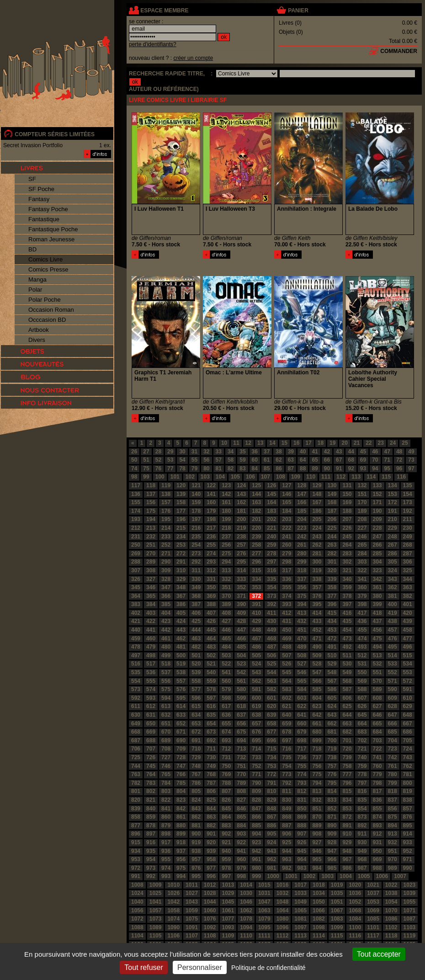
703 (377, 740)
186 (317, 511)
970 (393, 859)
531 (362, 664)
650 (151, 724)
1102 (391, 927)
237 (226, 537)
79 (194, 469)
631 (151, 715)
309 (166, 570)
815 (347, 791)
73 (411, 460)
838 (408, 800)
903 (241, 834)
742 (393, 757)
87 (291, 469)
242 (302, 537)
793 (302, 783)
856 (393, 809)
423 (166, 621)
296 (256, 562)
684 (377, 732)
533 (393, 664)
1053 (373, 902)
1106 (173, 936)
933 (408, 842)
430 (271, 621)
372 (256, 596)
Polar (35, 290)
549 (347, 672)
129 (317, 485)
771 (256, 774)
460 (151, 639)
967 (347, 859)
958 (211, 859)
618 (241, 706)
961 (256, 859)
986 (347, 868)
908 (317, 834)
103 (205, 477)
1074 (173, 919)
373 (271, 596)
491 (332, 647)
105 (235, 477)
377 (332, 596)
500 (181, 655)
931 (377, 842)
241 (287, 537)
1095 (264, 927)
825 (211, 800)
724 (408, 749)
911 (362, 834)
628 (393, 706)
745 (151, 766)
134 (393, 485)
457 (393, 630)
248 (393, 537)
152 (377, 494)
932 (393, 842)
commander (399, 51)
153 (393, 494)
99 (146, 477)
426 (211, 621)
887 (287, 826)
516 (136, 664)
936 (166, 851)
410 (256, 613)
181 (241, 511)
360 (362, 587)
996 (211, 876)
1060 (210, 911)
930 (362, 842)
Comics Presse (48, 269)
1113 (300, 936)
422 (151, 621)
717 (302, 749)
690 (181, 740)
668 (136, 732)
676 (256, 732)
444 (196, 630)
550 (362, 672)
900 (196, 834)
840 (151, 809)
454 (347, 630)
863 (211, 817)
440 (136, 630)
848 (271, 809)
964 (302, 859)
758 (347, 766)
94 (375, 469)
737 (317, 757)
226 (347, 528)
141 (211, 494)
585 (317, 689)
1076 (210, 919)
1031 (264, 893)
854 (362, 809)
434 (332, 621)
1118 (391, 936)
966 (332, 859)
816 (362, 791)
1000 (273, 876)
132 (362, 485)
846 (241, 809)
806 (211, 791)
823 (181, 800)
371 (241, 596)
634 (196, 715)
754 (287, 766)
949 (362, 851)
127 (287, 485)
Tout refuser (143, 967)
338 (317, 579)
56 (206, 460)
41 (315, 452)
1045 (228, 902)
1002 (310, 876)
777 (347, 774)
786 (196, 783)
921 (226, 842)
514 (393, 655)
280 (302, 554)
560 (226, 681)
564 (287, 681)
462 (181, 639)
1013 (228, 885)
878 (151, 826)
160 (211, 502)
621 (287, 706)
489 (302, 647)
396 (332, 604)
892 (362, 826)
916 (151, 842)
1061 (228, 911)
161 (226, 502)
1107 (192, 936)
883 (226, 826)
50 (134, 460)
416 (347, 613)
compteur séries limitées (55, 134)
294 (226, 562)
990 (408, 868)
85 (267, 469)
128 (302, 485)
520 (196, 664)
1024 (137, 893)
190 (377, 511)
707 (151, 749)
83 (242, 469)
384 (151, 604)
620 (271, 706)
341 (362, 579)
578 (211, 689)
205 (317, 519)
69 (363, 460)
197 (196, 519)
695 (256, 740)
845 (226, 809)
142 (226, 494)
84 (255, 469)
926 (302, 842)
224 (317, 528)
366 (166, 596)
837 (393, 800)
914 (408, 834)
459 (136, 639)
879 (166, 826)
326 (136, 579)
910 (347, 834)
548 (332, 672)
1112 (283, 936)
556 (166, 681)
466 (241, 639)
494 (377, 647)
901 (211, 834)
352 (241, 587)
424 (181, 621)
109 (296, 477)
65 (315, 460)
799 (393, 783)
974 (166, 868)
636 (226, 715)
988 (377, 868)
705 (408, 740)
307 (136, 570)
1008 (137, 885)
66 (327, 460)
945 (302, 851)
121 (196, 485)
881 (196, 826)
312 (211, 570)
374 (287, 596)
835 (362, 800)
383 (136, 604)
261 (302, 545)
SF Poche (41, 189)
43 (339, 452)
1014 (246, 885)
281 (317, 554)
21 (357, 443)
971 (408, 859)
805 (196, 791)
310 (181, 570)
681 (332, 732)
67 (339, 460)
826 (226, 800)
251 (151, 545)
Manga (37, 280)
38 (279, 452)
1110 (246, 936)
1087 (410, 919)
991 (136, 876)
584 (302, 689)
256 (226, 545)
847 (256, 809)
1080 (283, 919)
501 (196, 655)
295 (241, 562)
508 (302, 655)
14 (272, 443)
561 (241, 681)
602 (287, 698)
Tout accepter (379, 954)
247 (377, 537)
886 (271, 826)
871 (332, 817)
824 (196, 800)
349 (196, 587)
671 (181, 732)
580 (241, 689)
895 (408, 826)
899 (181, 834)
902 (226, 834)
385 (166, 604)
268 (408, 545)
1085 (373, 919)
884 (241, 826)
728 (181, 757)
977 (211, 868)
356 (302, 587)
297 (271, 562)
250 (136, 545)
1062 (246, 911)
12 (248, 443)
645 (362, 715)
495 (393, 647)
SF (32, 179)
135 (408, 485)
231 (136, 537)
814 (332, 791)
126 (271, 485)
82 (231, 469)
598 (226, 698)
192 (408, 511)
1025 (156, 893)
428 (241, 621)
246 (362, 537)
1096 (283, 927)
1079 (264, 919)
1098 (319, 927)
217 (211, 528)
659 (287, 724)
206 (332, 519)
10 (224, 443)
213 (151, 528)
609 (393, 698)
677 (271, 732)
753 (271, 766)
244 (332, 537)
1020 (355, 885)
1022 (391, 885)
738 (332, 757)
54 (182, 460)
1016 (283, 885)
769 (226, 774)
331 (211, 579)
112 (341, 477)
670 (166, 732)
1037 (373, 893)
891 (347, 826)
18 (321, 443)
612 (151, 706)
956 (181, 859)
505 (256, 655)
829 (271, 800)
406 (196, 613)
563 (271, 681)
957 (196, 859)
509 (317, 655)
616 (211, 706)
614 (181, 706)
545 (287, 672)
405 (181, 613)
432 (302, 621)
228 (377, 528)
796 (347, 783)
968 (362, 859)
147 (302, 494)
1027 (192, 893)
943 (271, 851)
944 (287, 851)
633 (181, 715)
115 (386, 477)
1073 (156, 919)
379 (362, 596)
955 (166, 859)
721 (362, 749)
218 (226, 528)
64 (303, 460)
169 (347, 502)
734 (271, 757)
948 (347, 851)
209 (377, 519)
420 (408, 613)
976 (196, 868)
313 (226, 570)
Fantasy (39, 199)
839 (136, 809)
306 (408, 562)
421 (136, 621)
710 (196, 749)
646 (377, 715)
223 (302, 528)
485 (241, 647)
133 (377, 485)
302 (347, 562)
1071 (410, 911)
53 (170, 460)
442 (166, 630)
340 (347, 579)
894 (393, 826)
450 (287, 630)
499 (166, 655)
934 (136, 851)
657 (256, 724)
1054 (391, 902)
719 (332, 749)
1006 (382, 876)
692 (211, 740)
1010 (173, 885)
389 (226, 604)
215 (181, 528)
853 (347, 809)
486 (256, 647)
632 (166, 715)
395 (317, 604)
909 (332, 834)
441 (151, 630)
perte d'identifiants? (153, 44)
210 (393, 519)
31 (194, 452)
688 (151, 740)
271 (166, 554)
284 (362, 554)
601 (271, 698)
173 (408, 502)
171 (377, 502)
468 (271, 639)
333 (241, 579)
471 (317, 639)
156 (151, 502)
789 (241, 783)
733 (256, 757)
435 (347, 621)
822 (166, 800)
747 (181, 766)
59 (242, 460)
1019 (337, 885)
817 (377, 791)
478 (136, 647)
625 (347, 706)
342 (377, 579)
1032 (283, 893)
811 (287, 791)
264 (347, 545)
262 (317, 545)
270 (151, 554)
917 (166, 842)
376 (317, 596)
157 (166, 502)
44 (351, 452)
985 (332, 868)
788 (226, 783)
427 (226, 621)
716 (287, 749)
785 (181, 783)
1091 (192, 927)
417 (362, 613)
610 (408, 698)
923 (256, 842)
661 (317, 724)
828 (256, 800)
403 (151, 613)
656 (241, 724)
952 (408, 851)
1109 (228, 936)
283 (347, 554)
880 (181, 826)
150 (347, 494)
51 (146, 460)
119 (166, 485)
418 (377, 613)
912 (377, 834)
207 (347, 519)
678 (287, 732)
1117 (373, 936)
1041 (156, 902)
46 (375, 452)
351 (226, 587)
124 (241, 485)
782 (136, 783)
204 (302, 519)
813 (317, 791)
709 (181, 749)
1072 (137, 919)
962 (271, 859)
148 (317, 494)
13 (260, 443)
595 (181, 698)
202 (271, 519)
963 (287, 859)
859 (151, 817)
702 (362, 740)
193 (136, 519)
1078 (246, 919)
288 (136, 562)
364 (136, 596)
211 (408, 519)
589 (377, 689)
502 (211, 655)
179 (211, 511)
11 (236, 443)
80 (206, 469)
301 (332, 562)
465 (226, 639)
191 (393, 511)
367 (181, 596)
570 (377, 681)
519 (181, 664)
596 (196, 698)
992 (151, 876)
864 (226, 817)
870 (317, 817)
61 (267, 460)
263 (332, 545)
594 (166, 698)
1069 (373, 911)
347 (166, 587)
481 (181, 647)
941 (241, 851)
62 (279, 460)
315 (256, 570)
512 (362, 655)
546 (302, 672)
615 (196, 706)
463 (196, 639)
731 (226, 757)
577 (196, 689)
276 (241, 554)
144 (256, 494)
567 (332, 681)
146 (287, 494)
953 (136, 859)
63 (291, 460)
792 (287, 783)
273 (196, 554)
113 (356, 477)
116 (401, 477)
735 (287, 757)
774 (302, 774)
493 (362, 647)
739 (347, 757)
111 (326, 477)
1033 (300, 893)
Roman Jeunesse (51, 239)
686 (408, 732)
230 (408, 528)
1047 (264, 902)
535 (136, 672)
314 (241, 570)
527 (302, 664)
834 (347, 800)
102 (190, 477)
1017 (300, 885)
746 (166, 766)
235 (196, 537)
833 (332, 800)
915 (136, 842)
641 (302, 715)
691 (196, 740)
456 (377, 630)
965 (317, 859)
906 (287, 834)
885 (256, 826)
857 (408, 809)
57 (219, 460)
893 (377, 826)
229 (393, 528)
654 (211, 724)
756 (317, 766)
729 (196, 757)
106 (250, 477)
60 (255, 460)
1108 (210, 936)
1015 (264, 885)
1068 (355, 911)
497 (136, 655)
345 (136, 587)
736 (302, 757)
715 (271, 749)
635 (211, 715)
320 (332, 570)
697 (287, 740)
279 (287, 554)
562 (256, 681)
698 (302, 740)
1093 (228, 927)
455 (362, 630)
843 (196, 809)
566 (317, 681)
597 (211, 698)
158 (181, 502)
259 (271, 545)
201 (256, 519)
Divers (37, 340)
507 (287, 655)
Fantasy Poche (48, 209)
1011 (192, 885)
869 (302, 817)
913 (393, 834)
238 (241, 537)
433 (317, 621)
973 (151, 868)
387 (196, 604)
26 (134, 452)
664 (362, 724)
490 (317, 647)
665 (377, 724)
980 (256, 868)
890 (332, 826)
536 (151, 672)
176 (166, 511)
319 (317, 570)
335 (271, 579)
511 (347, 655)
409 (241, 613)
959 (226, 859)
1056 (137, 911)
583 (287, 689)
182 (256, 511)
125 (256, 485)
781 (408, 774)
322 (362, 570)
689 (166, 740)
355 (287, 587)
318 (302, 570)
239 (256, 537)
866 (256, 817)
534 (408, 664)
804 (181, 791)
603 (302, 698)
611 (136, 706)
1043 (192, 902)
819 (408, 791)
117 (136, 485)
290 (166, 562)
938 (196, 851)
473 (347, 639)
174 (136, 511)
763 (136, 774)
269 (136, 554)
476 (393, 639)
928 (332, 842)
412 (287, 613)
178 (196, 511)
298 (287, 562)
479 (151, 647)
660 (302, 724)
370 (226, 596)
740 (362, 757)
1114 (319, 936)
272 (181, 554)
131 (347, 485)
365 (151, 596)
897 (151, 834)
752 (256, 766)
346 (151, 587)
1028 (210, 893)
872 (347, 817)
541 (226, 672)
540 (211, 672)
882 (211, 826)
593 (151, 698)
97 (411, 469)
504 (241, 655)
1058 (173, 911)
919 (196, 842)
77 (170, 469)
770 (241, 774)
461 (166, 639)
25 (405, 443)
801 (136, 791)
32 (206, 452)
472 (332, 639)
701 (347, 740)
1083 (337, 919)
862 (196, 817)
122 (211, 485)
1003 (327, 876)
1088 (137, 927)
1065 (300, 911)
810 (271, 791)
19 (332, 443)
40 (303, 452)
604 (317, 698)
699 (317, 740)
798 (377, 783)
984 (317, 868)
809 (256, 791)
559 (211, 681)
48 (399, 452)
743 (408, 757)
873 (362, 817)
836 (377, 800)
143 (241, 494)
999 (256, 876)
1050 (319, 902)
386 (181, 604)
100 (160, 477)
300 (317, 562)
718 (317, 749)
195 (166, 519)
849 (287, 809)
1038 (391, 893)
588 (362, 689)
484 (226, 647)
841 (166, 809)
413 (302, 613)
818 (393, 791)
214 (166, 528)
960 (241, 859)
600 (256, 698)
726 (151, 757)
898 (166, 834)
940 (226, 851)
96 (399, 469)
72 (399, 460)
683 (362, 732)
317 (287, 570)
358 (332, 587)
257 (241, 545)
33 (219, 452)
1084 (355, 919)
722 (377, 749)
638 (256, 715)
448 (256, 630)
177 (181, 511)
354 (271, 587)
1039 (410, 893)
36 (255, 452)
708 (166, 749)
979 (241, 868)
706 (136, 749)
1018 (319, 885)
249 (408, 537)
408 (226, 613)
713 (241, 749)
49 (411, 452)
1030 (246, 893)
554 (136, 681)
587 (347, 689)
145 (271, 494)
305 (393, 562)
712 (226, 749)
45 (363, 452)
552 (393, 672)
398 (362, 604)
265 (362, 545)
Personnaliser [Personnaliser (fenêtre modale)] (200, 967)
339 (332, 579)
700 (332, 740)
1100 (355, 927)
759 (362, 766)
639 (271, 715)
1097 (300, 927)
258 (256, 545)
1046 (246, 902)
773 (287, 774)
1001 (291, 876)
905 (271, 834)
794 (317, 783)
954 (151, 859)
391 (256, 604)
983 (302, 868)
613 (166, 706)
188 (347, 511)
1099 (337, 927)
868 (287, 817)
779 (377, 774)
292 (196, 562)
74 (134, 469)
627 (377, 706)
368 (196, 596)
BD (32, 249)
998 (241, 876)
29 (170, 452)
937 (181, 851)
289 (151, 562)
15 (284, 443)
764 (151, 774)
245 (347, 537)
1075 (192, 919)
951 (393, 851)
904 (256, 834)
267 (393, 545)
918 (181, 842)
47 (387, 452)
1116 (355, 936)
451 (302, 630)
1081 (300, 919)
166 (302, 502)
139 (181, 494)
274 (211, 554)
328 (166, 579)
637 (241, 715)
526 (287, 664)
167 (317, 502)
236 (211, 537)
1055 (410, 902)
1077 (228, 919)
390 (241, 604)
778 (362, 774)
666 (393, 724)
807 (226, 791)
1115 (337, 936)
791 (271, 783)
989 (393, 868)
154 (408, 494)
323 (377, 570)
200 (241, 519)
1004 (346, 876)
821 (151, 800)
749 (211, 766)
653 (196, 724)
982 (287, 868)
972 (136, 868)
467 (256, 639)
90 (327, 469)
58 (231, 460)
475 (377, 639)
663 (347, 724)
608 (377, 698)
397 (347, 604)
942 (256, 851)
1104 (137, 936)
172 (393, 502)
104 (220, 477)
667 (408, 724)
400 (393, 604)
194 (151, 519)
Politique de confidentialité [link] (268, 968)
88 (303, 469)
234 (181, 537)
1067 (337, 911)
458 (408, 630)
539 (196, 672)
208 (362, 519)
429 (256, 621)
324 (393, 570)
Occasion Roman (51, 310)
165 (287, 502)
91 (339, 469)
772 (271, 774)
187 (332, 511)
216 (196, 528)
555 (151, 681)
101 (175, 477)
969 (377, 859)
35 (242, 452)
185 (302, 511)
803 (166, 791)
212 (136, 528)
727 (166, 757)
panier (298, 11)
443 (181, 630)
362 (393, 587)
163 (256, 502)
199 (226, 519)
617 (226, 706)
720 (347, 749)
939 (211, 851)
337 (302, 579)
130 (332, 485)
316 (271, 570)
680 (317, 732)
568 (347, 681)
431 (287, 621)
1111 (264, 936)
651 (166, 724)
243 (317, 537)
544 (271, 672)
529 (332, 664)
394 (302, 604)
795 (332, 783)
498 (151, 655)
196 (181, 519)
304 (377, 562)
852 (332, 809)
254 (196, 545)
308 (151, 570)
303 (362, 562)
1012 (210, 885)
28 (158, 452)
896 (136, 834)
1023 (410, 885)
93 (363, 469)
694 (241, 740)
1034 (319, 893)
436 (362, 621)
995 (196, 876)
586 (332, 689)
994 (181, 876)
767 (196, 774)
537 (166, 672)
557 (181, 681)
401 (408, 604)
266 (377, 545)
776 (332, 774)
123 (226, 485)
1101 (373, 927)
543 (256, 672)
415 (332, 613)
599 (241, 698)
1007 (400, 876)
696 (271, 740)
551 (377, 672)
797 (362, 783)
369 (211, 596)
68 (351, 460)
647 (393, 715)
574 (151, 689)
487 (271, 647)
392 (271, 604)
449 (271, 630)
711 (211, 749)
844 (211, 809)
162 (241, 502)
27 (146, 452)
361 (377, 587)
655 (226, 724)
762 (408, 766)
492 (347, 647)
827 (241, 800)
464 (211, 639)
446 (226, 630)
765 (166, 774)
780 (393, 774)
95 (387, 469)
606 (347, 698)
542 (241, 672)
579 (226, 689)
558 (196, 681)
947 (332, 851)
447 (241, 630)
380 (377, 596)
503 (226, 655)
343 (393, 579)
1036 (355, 893)
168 (332, 502)
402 (136, 613)
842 (181, 809)
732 (241, 757)
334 (256, 579)
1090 (173, 927)
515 (408, 655)
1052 (355, 902)
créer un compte (193, 58)
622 (302, 706)
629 (408, 706)
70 (375, 460)
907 (302, 834)
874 (377, 817)
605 (332, 698)
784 (166, 783)
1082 (319, 919)
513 (377, 655)
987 (362, 868)
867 (271, 817)
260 (287, 545)
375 (302, 596)
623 (317, 706)
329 (181, 579)
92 (351, 469)
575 (166, 689)
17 (308, 443)
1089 (156, 927)
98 (134, 477)
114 (371, 477)
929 (347, 842)
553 (408, 672)
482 (196, 647)
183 (271, 511)
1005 (364, 876)
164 (271, 502)
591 (408, 689)
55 (194, 460)
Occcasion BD (47, 320)
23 (381, 443)
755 (302, 766)
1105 (156, 936)
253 (181, 545)
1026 (173, 893)
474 (362, 639)
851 (317, 809)
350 (211, 587)
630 (136, 715)
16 (296, 443)
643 (332, 715)
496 (408, 647)
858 (136, 817)
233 (166, 537)
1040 (137, 902)
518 (166, 664)
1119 (410, 936)
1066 (319, 911)
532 (377, 664)
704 (393, 740)
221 (271, 528)
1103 (410, 927)
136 (136, 494)
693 (226, 740)
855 (377, 809)
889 (317, 826)
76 (158, 469)
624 (332, 706)
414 (317, 613)
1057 (156, 911)
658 (271, 724)
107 (266, 477)
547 (317, 672)
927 (317, 842)
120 (181, 485)
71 (387, 460)
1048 (283, 902)
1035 (337, 893)
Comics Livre (45, 259)
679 (302, 732)
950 (377, 851)
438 (393, 621)
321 (347, 570)
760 (377, 766)
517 (151, 664)
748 (196, 766)
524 (256, 664)
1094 (246, 927)
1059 (192, 911)
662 (332, 724)
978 (226, 868)
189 (362, 511)
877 (136, 826)
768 (211, 774)
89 (315, 469)
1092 (210, 927)
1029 (228, 893)
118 (151, 485)
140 (196, 494)
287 (408, 554)
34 (231, 452)
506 (271, 655)
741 (377, 757)
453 (332, 630)
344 (408, 579)
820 (136, 800)
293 (211, 562)
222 (287, 528)
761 (393, 766)
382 (408, 596)
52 (158, 460)
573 (136, 689)
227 (362, 528)
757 (332, 766)
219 (241, 528)
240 (271, 537)
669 (151, 732)
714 (256, 749)
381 (393, 596)
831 (302, 800)
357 (317, 587)
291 (181, 562)
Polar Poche (45, 300)
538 (181, 672)
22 (369, 443)
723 (393, 749)
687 (136, 740)
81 (219, 469)
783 (151, 783)
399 (377, 604)
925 (287, 842)
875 (393, 817)
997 (226, 876)
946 (317, 851)
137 (151, 494)
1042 (173, 902)
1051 (337, 902)
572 (408, 681)
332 (226, 579)
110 (311, 477)
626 (362, 706)
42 (327, 452)
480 (166, 647)
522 (226, 664)
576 (181, 689)
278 (271, 554)
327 (151, 579)
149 (332, 494)
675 (241, 732)
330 (196, 579)
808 (241, 791)
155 (136, 502)
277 (256, 554)
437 (377, 621)
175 (151, 511)
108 (281, 477)
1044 (210, 902)
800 (408, 783)
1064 (283, 911)
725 (136, 757)
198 (211, 519)
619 (256, 706)
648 (408, 715)
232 (151, 537)
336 (287, 579)
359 (347, 587)
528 (317, 664)
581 (256, 689)
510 (332, 655)
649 (136, 724)
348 (181, 587)
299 (302, 562)
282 (332, 554)
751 (241, 766)
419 (393, 613)
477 (408, 639)
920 (211, 842)
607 (362, 698)
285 (377, 554)
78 (182, 469)
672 (196, 732)
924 (271, 842)
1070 (391, 911)
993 (166, 876)
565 (302, 681)
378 (347, 596)
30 (182, 452)
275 (226, 554)
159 (196, 502)
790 (256, 783)
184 (287, 511)
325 (408, 570)
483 (211, 647)
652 (181, 724)
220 (256, 528)
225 (332, 528)
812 (302, 791)
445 (211, 630)
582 (271, 689)
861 (181, 817)
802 (151, 791)
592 (136, 698)
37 (267, 452)
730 (211, 757)
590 (393, 689)
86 (279, 469)
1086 (391, 919)
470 (302, 639)
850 (302, 809)
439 (408, 621)
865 (241, 817)
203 (287, 519)
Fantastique (44, 219)
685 (393, 732)
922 (241, 842)
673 (211, 732)
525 (271, 664)
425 (196, 621)
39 (291, 452)
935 (151, 851)
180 (226, 511)
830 (287, 800)
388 (211, 604)
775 (317, 774)
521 (211, 664)
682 (347, 732)
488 (287, 647)
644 (347, 715)
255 (211, 545)
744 (136, 766)
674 (226, 732)
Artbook (39, 330)
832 (317, 800)
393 (287, 604)
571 (393, 681)
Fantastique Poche (53, 229)
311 (196, 570)
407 (211, 613)
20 (344, 443)
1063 (264, 911)
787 (211, 783)
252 (166, 545)
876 (408, 817)
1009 (156, 885)
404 (166, 613)
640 (287, 715)
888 (302, 826)
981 (271, 868)
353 (256, 587)
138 (166, 494)
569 (362, 681)
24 (393, 443)
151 (362, 494)
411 (271, 613)
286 (393, 554)
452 (317, 630)
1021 (373, 885)
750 (226, 766)
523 (241, 664)
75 (146, 469)
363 (408, 587)
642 (317, 715)
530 (347, 664)
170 (362, 502)
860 (166, 817)
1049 (300, 902)
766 (181, 774)
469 (287, 639)
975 (181, 868)
